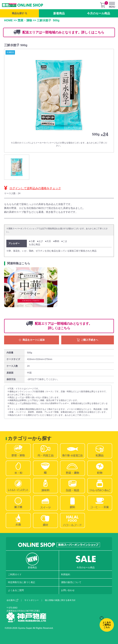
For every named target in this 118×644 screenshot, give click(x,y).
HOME (8, 20)
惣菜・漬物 (25, 20)
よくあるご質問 (16, 590)
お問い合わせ (68, 590)
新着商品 (59, 13)
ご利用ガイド (15, 574)
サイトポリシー (32, 600)
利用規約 (66, 574)
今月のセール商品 (99, 13)
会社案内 (12, 600)
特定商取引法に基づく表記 (22, 582)
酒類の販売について (71, 582)
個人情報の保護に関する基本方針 (60, 600)
